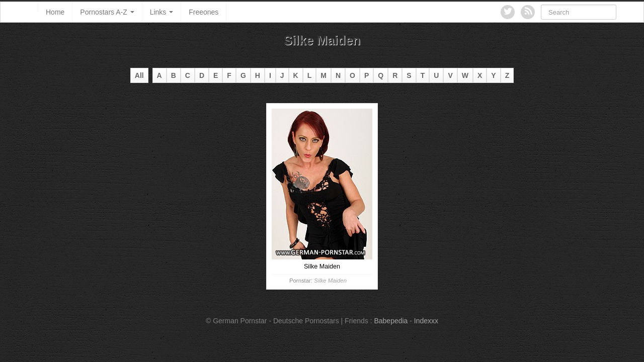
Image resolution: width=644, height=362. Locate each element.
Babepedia (391, 321)
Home (55, 12)
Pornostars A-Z (107, 12)
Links (162, 12)
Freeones (204, 12)
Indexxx (426, 321)
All (139, 75)
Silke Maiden (330, 281)
